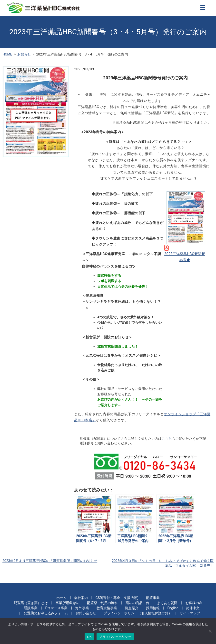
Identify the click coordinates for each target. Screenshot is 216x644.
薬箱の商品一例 (137, 603)
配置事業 (153, 598)
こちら (167, 439)
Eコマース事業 (57, 608)
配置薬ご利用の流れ (102, 603)
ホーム (61, 598)
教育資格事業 (107, 608)
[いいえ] (210, 631)
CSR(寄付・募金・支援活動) (117, 598)
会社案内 (81, 598)
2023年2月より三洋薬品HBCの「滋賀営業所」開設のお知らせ (50, 561)
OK (89, 637)
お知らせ (24, 54)
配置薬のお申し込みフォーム (46, 613)
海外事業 (82, 608)
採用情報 (153, 608)
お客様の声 (194, 603)
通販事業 (31, 608)
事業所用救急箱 (68, 603)
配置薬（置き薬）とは (31, 603)
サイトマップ (190, 613)
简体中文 (193, 608)
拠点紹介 (132, 608)
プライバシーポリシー (115, 637)
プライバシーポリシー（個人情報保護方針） (138, 613)
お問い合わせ (86, 613)
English (173, 608)
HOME (7, 54)
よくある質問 (167, 603)
